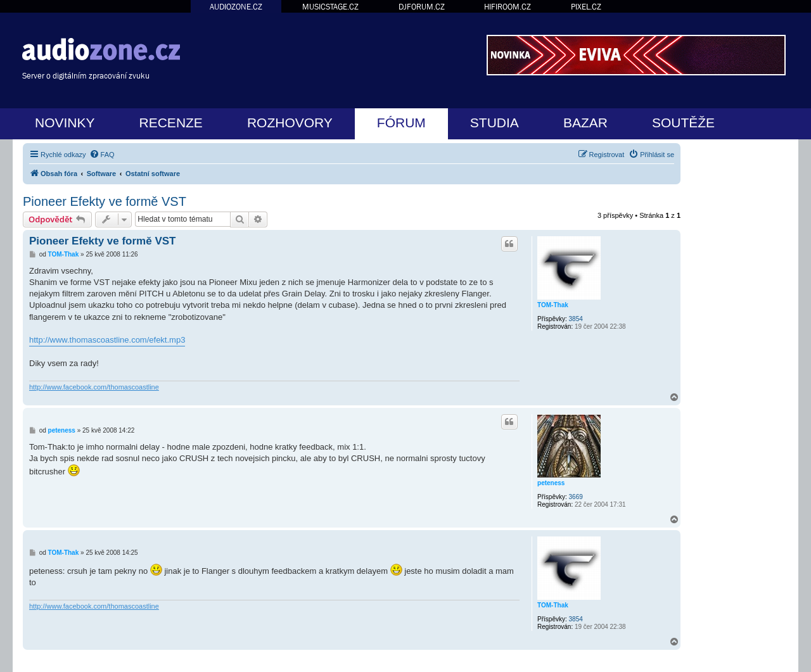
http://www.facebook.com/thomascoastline (94, 387)
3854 (576, 319)
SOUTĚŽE (683, 123)
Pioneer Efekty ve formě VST (105, 201)
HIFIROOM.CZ (508, 7)
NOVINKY (65, 123)
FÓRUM (401, 123)
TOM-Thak (553, 305)
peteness (551, 483)
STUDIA (495, 123)
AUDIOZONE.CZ (236, 7)
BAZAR (585, 123)
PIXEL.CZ (586, 7)
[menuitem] (102, 155)
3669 (576, 497)
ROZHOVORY (290, 123)
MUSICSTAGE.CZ (330, 7)
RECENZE (171, 123)
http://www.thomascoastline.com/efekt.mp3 (107, 340)
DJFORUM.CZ (422, 7)
